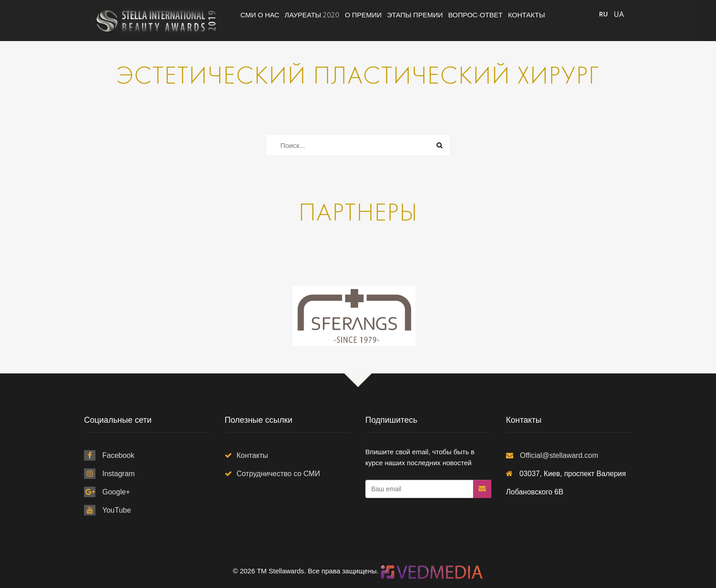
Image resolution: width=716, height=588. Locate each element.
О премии (363, 15)
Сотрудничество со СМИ (278, 474)
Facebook (118, 455)
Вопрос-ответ (476, 15)
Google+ (116, 492)
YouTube (117, 510)
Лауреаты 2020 (312, 15)
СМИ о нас (260, 15)
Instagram (118, 474)
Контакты (527, 15)
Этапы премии (415, 15)
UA (619, 14)
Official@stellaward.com (559, 455)
